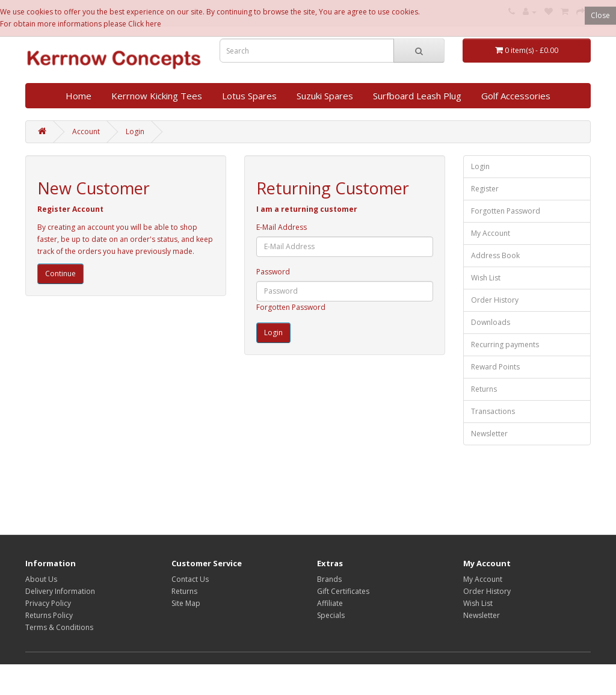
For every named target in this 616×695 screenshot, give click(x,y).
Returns (484, 389)
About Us (41, 579)
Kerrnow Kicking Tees (157, 96)
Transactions (493, 411)
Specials (331, 615)
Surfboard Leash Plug (417, 96)
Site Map (186, 603)
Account (86, 131)
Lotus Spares (249, 96)
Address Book (495, 255)
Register (485, 189)
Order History (495, 300)
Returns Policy (49, 615)
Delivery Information (60, 591)
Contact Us (190, 579)
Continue (60, 273)
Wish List (486, 278)
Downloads (491, 322)
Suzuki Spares (325, 96)
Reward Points (495, 367)
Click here (145, 24)
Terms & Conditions (59, 627)
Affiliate (330, 603)
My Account (491, 233)
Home (79, 96)
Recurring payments (505, 344)
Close (600, 15)
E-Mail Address (282, 227)
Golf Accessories (516, 96)
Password (273, 272)
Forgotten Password (291, 307)
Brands (329, 579)
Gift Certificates (343, 591)
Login (135, 131)
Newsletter (489, 434)
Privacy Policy (48, 603)
